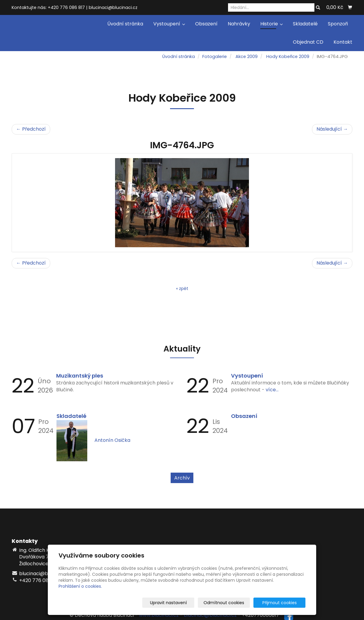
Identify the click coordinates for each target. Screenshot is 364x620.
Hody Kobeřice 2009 (288, 56)
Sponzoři (338, 24)
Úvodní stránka (125, 24)
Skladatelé (305, 24)
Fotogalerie (215, 56)
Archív (182, 478)
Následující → (332, 129)
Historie (272, 24)
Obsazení (206, 24)
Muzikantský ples (80, 376)
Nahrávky (239, 24)
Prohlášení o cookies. (80, 586)
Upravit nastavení (184, 603)
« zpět (182, 288)
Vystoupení (169, 24)
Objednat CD (308, 42)
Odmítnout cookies (235, 603)
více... (272, 390)
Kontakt (343, 42)
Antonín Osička (112, 440)
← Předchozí (31, 129)
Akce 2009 (247, 56)
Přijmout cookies (283, 603)
